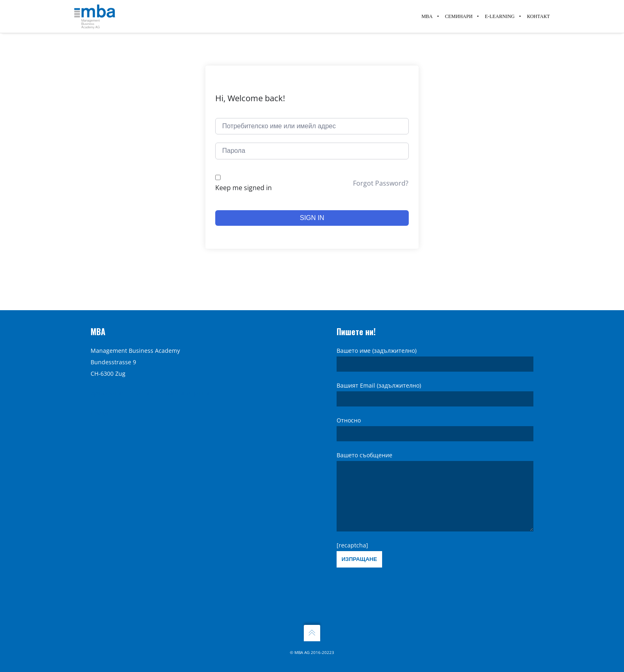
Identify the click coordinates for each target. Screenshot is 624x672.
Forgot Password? (381, 183)
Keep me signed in (244, 188)
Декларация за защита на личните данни (150, 381)
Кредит (101, 401)
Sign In (312, 218)
